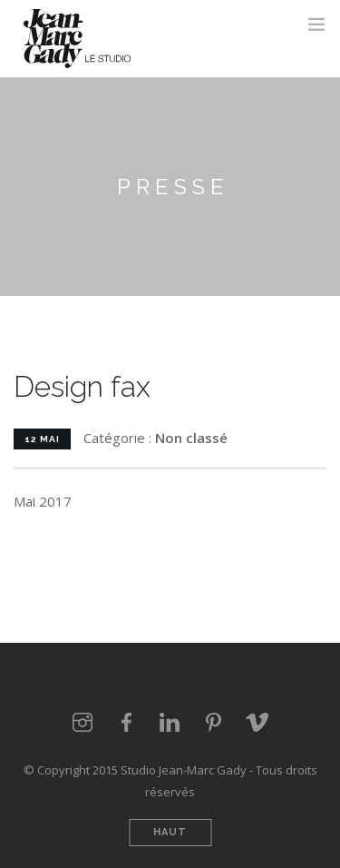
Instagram (83, 723)
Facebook (127, 723)
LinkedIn (170, 723)
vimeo (257, 723)
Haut (170, 832)
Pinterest (214, 723)
